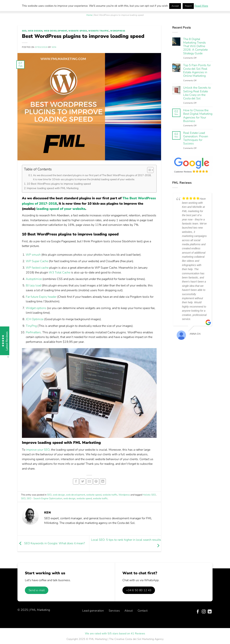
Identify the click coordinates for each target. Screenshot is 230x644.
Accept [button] (175, 6)
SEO (24, 31)
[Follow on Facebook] (198, 612)
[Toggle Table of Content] (149, 170)
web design (35, 31)
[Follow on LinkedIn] (210, 612)
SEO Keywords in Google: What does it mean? (51, 543)
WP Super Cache (37, 261)
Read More (201, 6)
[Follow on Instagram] (204, 612)
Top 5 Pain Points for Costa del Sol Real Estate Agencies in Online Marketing (197, 71)
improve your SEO (38, 450)
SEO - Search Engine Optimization (44, 498)
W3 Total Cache (60, 273)
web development (55, 31)
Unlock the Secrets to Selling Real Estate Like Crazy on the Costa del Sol (197, 93)
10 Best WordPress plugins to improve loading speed (59, 184)
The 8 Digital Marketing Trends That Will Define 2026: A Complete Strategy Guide (195, 46)
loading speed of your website (61, 209)
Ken (54, 47)
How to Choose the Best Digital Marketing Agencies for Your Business (198, 116)
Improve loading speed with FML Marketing (53, 188)
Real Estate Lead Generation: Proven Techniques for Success (196, 138)
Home (89, 15)
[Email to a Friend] (89, 482)
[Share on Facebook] (76, 482)
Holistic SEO (149, 495)
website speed (78, 31)
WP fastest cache (37, 268)
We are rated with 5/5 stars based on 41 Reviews (115, 633)
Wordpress (118, 31)
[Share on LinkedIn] (103, 482)
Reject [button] (188, 6)
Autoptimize (34, 279)
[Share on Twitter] (83, 482)
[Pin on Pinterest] (96, 482)
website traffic (98, 31)
